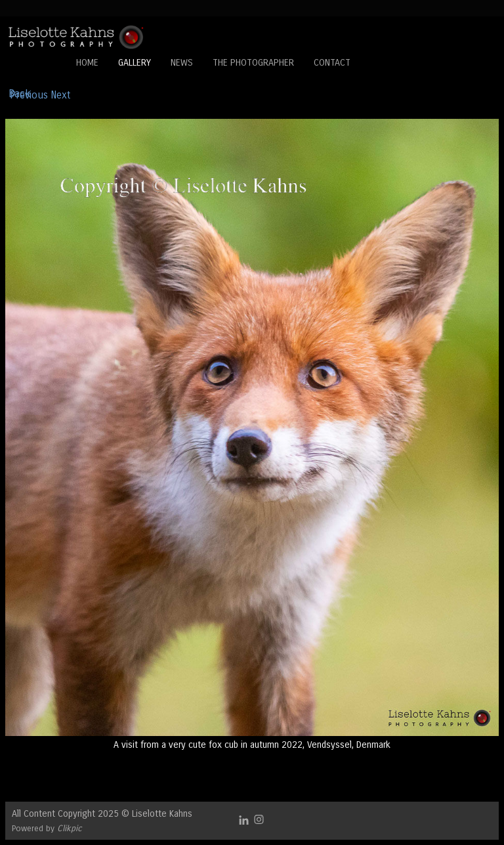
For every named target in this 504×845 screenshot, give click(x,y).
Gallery (135, 63)
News (182, 63)
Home (87, 63)
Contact (332, 63)
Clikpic (70, 828)
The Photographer (253, 63)
